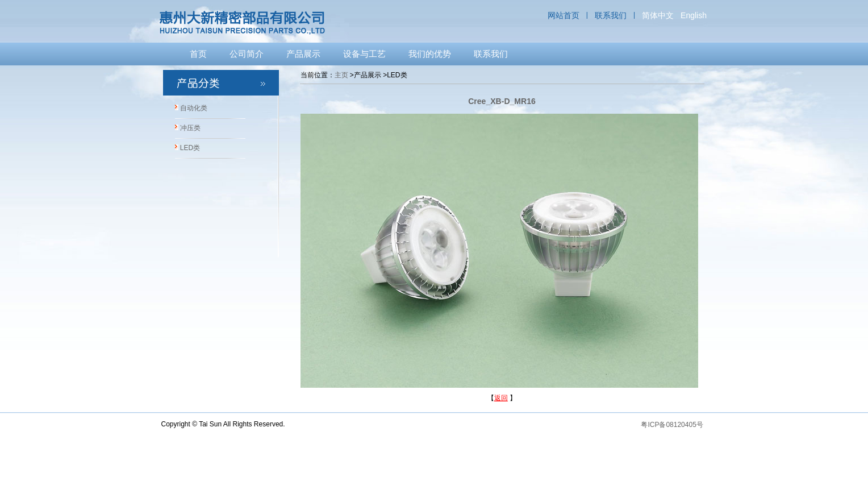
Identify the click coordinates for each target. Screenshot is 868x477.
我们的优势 (430, 54)
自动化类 (194, 108)
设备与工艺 (364, 54)
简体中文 (658, 15)
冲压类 (190, 128)
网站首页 (564, 15)
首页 (198, 54)
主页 (341, 75)
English (694, 15)
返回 (501, 398)
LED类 (190, 148)
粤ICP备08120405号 (672, 425)
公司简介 (247, 54)
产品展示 (303, 54)
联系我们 (611, 15)
